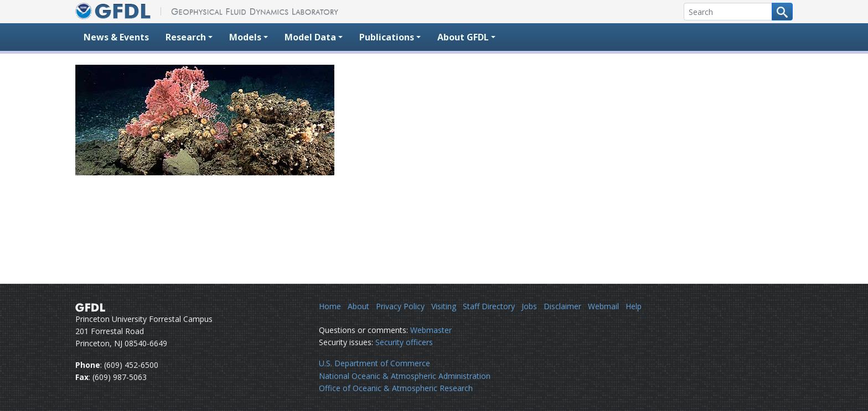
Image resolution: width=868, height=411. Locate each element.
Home (330, 306)
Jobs (529, 306)
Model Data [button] (310, 37)
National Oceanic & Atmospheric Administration (405, 376)
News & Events (116, 37)
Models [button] (245, 37)
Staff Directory (489, 306)
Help (634, 306)
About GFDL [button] (463, 37)
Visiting (444, 306)
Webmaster (431, 330)
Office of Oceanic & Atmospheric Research (396, 388)
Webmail (603, 306)
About (358, 306)
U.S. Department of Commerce (374, 363)
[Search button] (782, 12)
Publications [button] (387, 37)
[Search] (728, 12)
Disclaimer (562, 306)
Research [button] (186, 37)
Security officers (404, 342)
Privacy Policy (400, 306)
